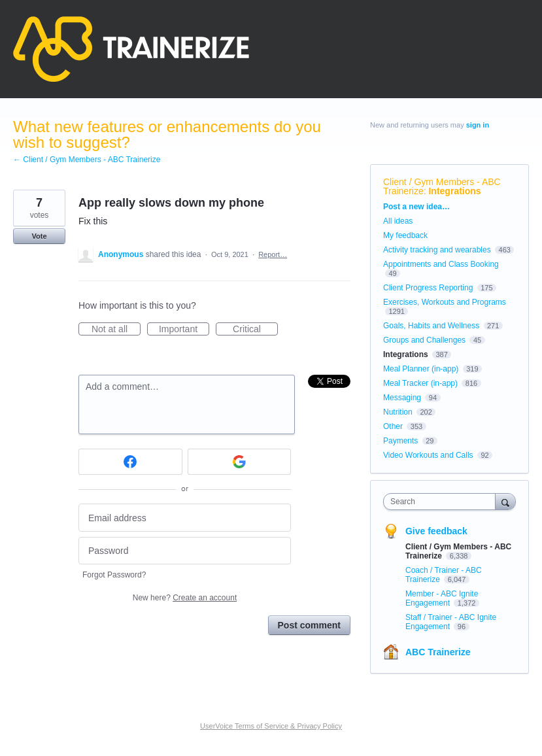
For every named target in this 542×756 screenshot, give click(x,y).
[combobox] (442, 502)
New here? (185, 598)
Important (184, 330)
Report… (273, 254)
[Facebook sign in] (130, 462)
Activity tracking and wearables (437, 250)
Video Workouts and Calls (428, 455)
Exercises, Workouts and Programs (445, 302)
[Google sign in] (240, 462)
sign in (478, 125)
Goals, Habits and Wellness (431, 326)
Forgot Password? (114, 575)
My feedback (405, 235)
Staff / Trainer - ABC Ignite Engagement (451, 622)
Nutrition (398, 412)
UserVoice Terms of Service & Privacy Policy (271, 726)
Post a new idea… (416, 207)
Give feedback (436, 531)
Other (393, 426)
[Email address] (185, 518)
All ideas (398, 221)
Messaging (402, 398)
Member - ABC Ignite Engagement (442, 598)
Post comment (309, 625)
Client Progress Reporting (428, 288)
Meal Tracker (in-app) (420, 383)
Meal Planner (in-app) (421, 369)
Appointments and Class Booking (441, 264)
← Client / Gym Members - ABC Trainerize (87, 160)
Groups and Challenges (424, 340)
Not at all (116, 330)
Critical (255, 330)
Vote (39, 236)
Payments (400, 441)
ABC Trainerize (438, 652)
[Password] (185, 551)
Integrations (454, 191)
